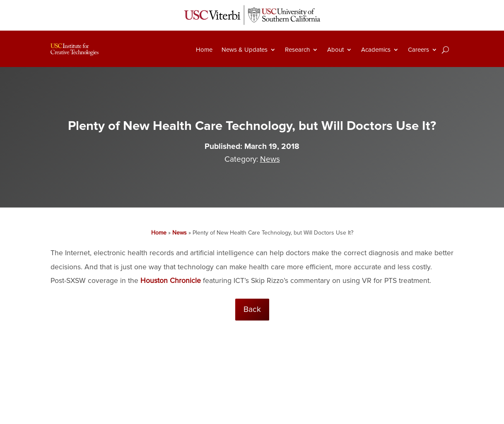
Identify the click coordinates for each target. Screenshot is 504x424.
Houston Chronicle (171, 281)
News (270, 159)
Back (252, 309)
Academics (376, 50)
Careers (418, 50)
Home (204, 50)
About (335, 50)
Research (297, 50)
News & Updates (245, 50)
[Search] (445, 50)
